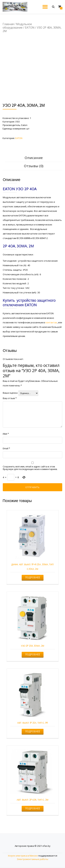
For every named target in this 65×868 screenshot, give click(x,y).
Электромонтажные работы (32, 859)
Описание (34, 158)
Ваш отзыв (10, 398)
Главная (8, 24)
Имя (6, 434)
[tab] (34, 158)
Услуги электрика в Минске (23, 856)
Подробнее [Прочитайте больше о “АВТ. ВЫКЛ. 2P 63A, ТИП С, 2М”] (33, 808)
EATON (30, 28)
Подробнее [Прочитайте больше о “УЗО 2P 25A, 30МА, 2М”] (33, 654)
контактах (51, 322)
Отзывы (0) (34, 166)
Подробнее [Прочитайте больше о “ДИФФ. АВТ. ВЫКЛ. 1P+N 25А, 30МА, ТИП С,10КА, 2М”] (33, 577)
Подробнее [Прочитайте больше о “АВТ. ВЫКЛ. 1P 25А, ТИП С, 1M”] (33, 731)
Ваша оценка (10, 393)
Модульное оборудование (17, 26)
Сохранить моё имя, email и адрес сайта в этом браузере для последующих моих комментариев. (30, 468)
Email (6, 448)
